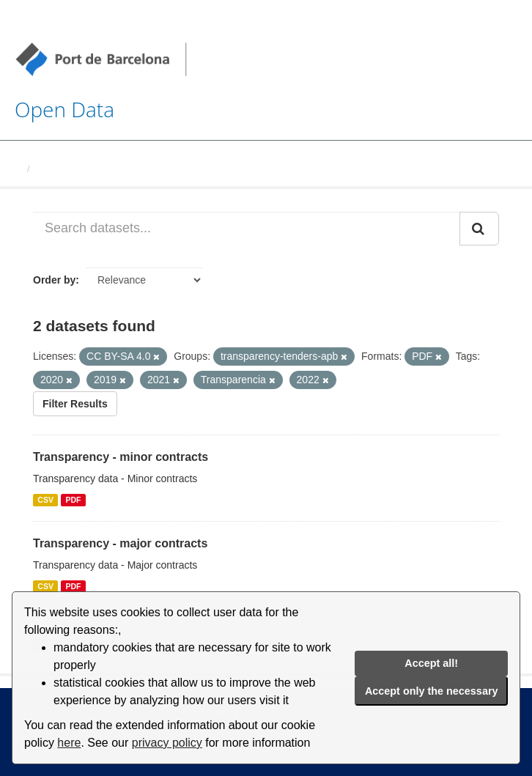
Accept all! (431, 663)
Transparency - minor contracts (121, 457)
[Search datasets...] (247, 229)
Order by (54, 280)
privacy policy (167, 743)
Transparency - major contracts (120, 543)
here (69, 743)
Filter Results (75, 404)
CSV (45, 500)
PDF (73, 500)
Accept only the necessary (432, 691)
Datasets (56, 169)
